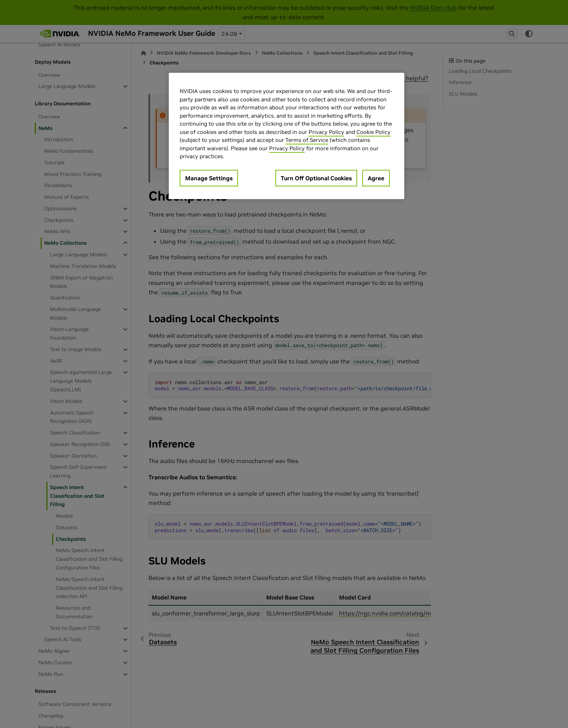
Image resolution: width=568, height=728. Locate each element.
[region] (287, 136)
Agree (376, 178)
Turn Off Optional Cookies (316, 178)
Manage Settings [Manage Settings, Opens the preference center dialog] (209, 178)
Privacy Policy (326, 132)
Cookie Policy (373, 132)
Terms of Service (307, 140)
